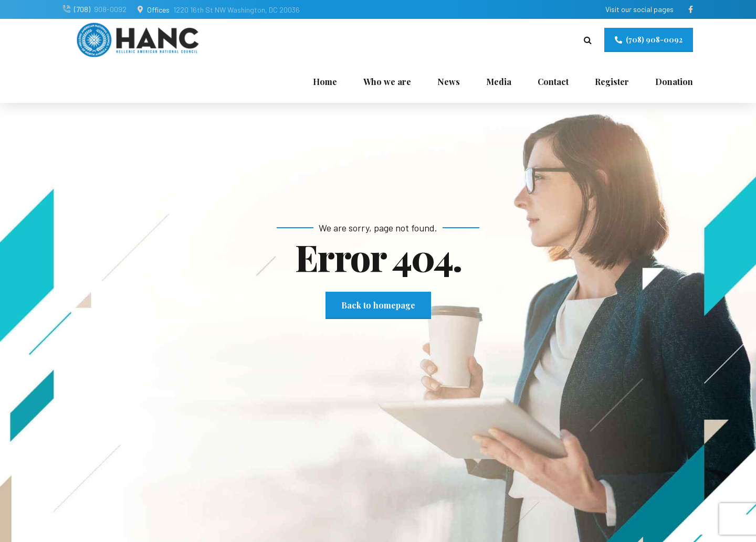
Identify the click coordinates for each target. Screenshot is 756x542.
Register (612, 82)
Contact (553, 82)
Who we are (387, 82)
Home (325, 82)
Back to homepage (378, 305)
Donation (674, 82)
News (449, 82)
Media (499, 82)
